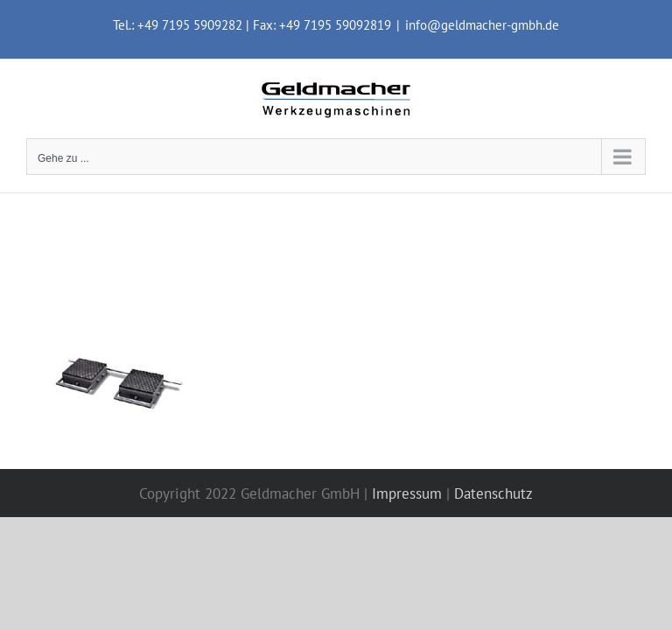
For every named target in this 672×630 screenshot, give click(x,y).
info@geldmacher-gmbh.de (482, 25)
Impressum (407, 493)
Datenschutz (493, 493)
